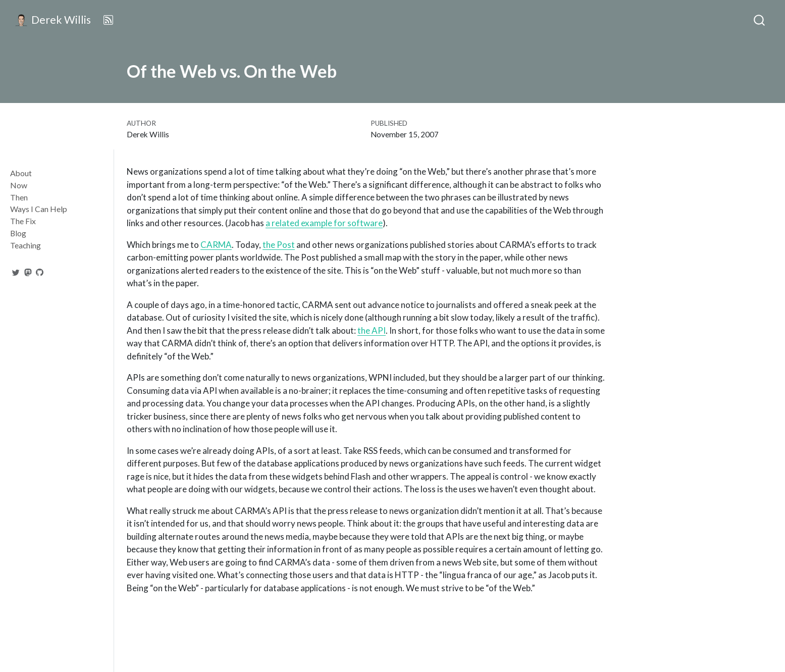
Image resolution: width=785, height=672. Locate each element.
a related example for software (324, 223)
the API (372, 330)
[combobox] (760, 20)
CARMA (216, 245)
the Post (279, 245)
